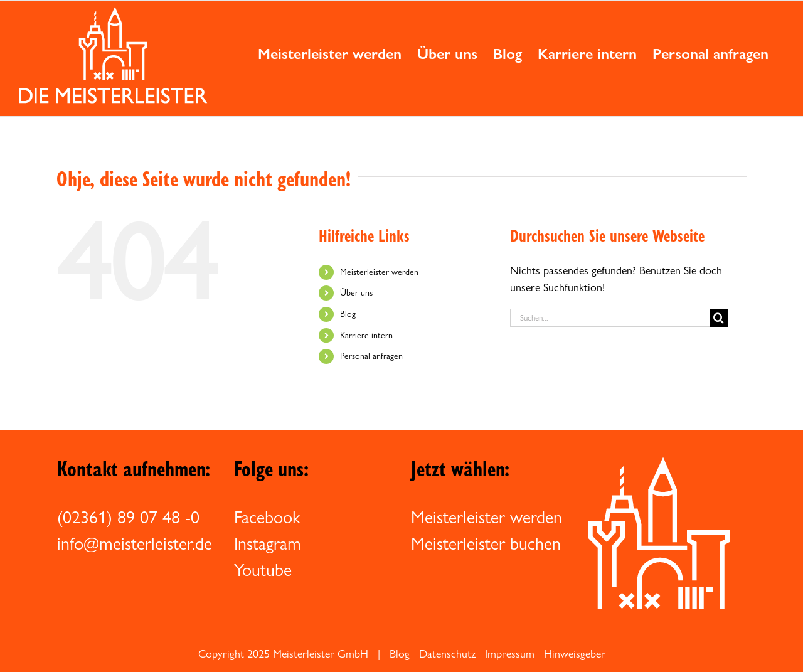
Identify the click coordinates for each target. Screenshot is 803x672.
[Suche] (719, 318)
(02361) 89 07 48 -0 (128, 517)
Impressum (510, 653)
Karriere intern (366, 335)
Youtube (263, 570)
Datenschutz (447, 653)
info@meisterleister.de (135, 543)
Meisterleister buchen (486, 543)
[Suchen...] (610, 318)
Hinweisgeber (575, 653)
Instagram (268, 543)
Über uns (356, 292)
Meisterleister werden (379, 272)
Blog (348, 314)
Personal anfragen (371, 356)
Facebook (267, 517)
